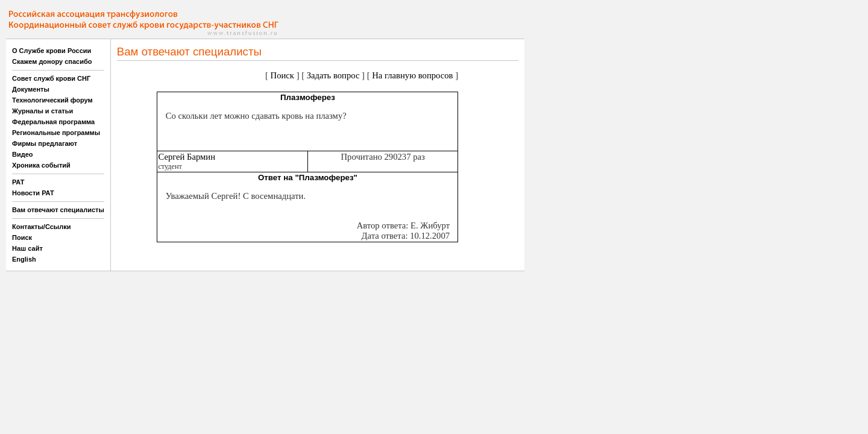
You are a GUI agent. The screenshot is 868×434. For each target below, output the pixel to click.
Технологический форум (52, 100)
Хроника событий (41, 165)
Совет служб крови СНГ (51, 78)
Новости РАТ (33, 193)
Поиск (22, 237)
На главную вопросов (412, 75)
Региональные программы (56, 133)
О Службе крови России (52, 51)
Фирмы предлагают (45, 143)
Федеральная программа (53, 122)
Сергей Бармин (187, 157)
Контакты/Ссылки (42, 227)
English (24, 259)
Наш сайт (27, 248)
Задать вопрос (333, 75)
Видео (23, 154)
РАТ (18, 182)
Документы (31, 89)
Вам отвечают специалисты (58, 210)
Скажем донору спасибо (52, 61)
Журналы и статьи (42, 111)
